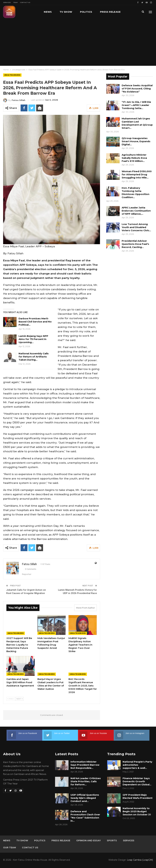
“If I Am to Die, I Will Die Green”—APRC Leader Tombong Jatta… (136, 105)
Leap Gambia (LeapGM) (140, 860)
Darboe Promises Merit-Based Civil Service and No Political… (35, 322)
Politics (86, 12)
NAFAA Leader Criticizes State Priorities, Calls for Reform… (86, 781)
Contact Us (25, 2)
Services (7, 2)
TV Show (66, 12)
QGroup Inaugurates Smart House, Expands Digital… (136, 141)
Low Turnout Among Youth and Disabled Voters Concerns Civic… (136, 227)
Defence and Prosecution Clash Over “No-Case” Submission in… (85, 816)
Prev (11, 699)
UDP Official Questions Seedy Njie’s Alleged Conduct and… (85, 798)
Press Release (110, 12)
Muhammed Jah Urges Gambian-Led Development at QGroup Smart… (137, 123)
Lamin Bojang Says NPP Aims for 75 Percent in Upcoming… (33, 339)
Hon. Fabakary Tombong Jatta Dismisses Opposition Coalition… (135, 193)
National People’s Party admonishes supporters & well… (137, 765)
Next (19, 699)
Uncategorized (12, 75)
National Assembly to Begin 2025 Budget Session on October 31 (137, 811)
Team (15, 2)
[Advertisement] (78, 42)
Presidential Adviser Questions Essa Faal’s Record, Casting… (135, 244)
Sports (112, 841)
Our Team (10, 848)
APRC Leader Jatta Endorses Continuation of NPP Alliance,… (136, 211)
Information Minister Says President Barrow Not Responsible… (85, 765)
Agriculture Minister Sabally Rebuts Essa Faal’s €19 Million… (134, 158)
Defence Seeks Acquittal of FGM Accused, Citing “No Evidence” (137, 89)
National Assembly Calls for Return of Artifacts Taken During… (34, 357)
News (48, 12)
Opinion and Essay (89, 841)
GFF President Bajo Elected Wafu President (138, 796)
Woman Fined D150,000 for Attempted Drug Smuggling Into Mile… (137, 174)
